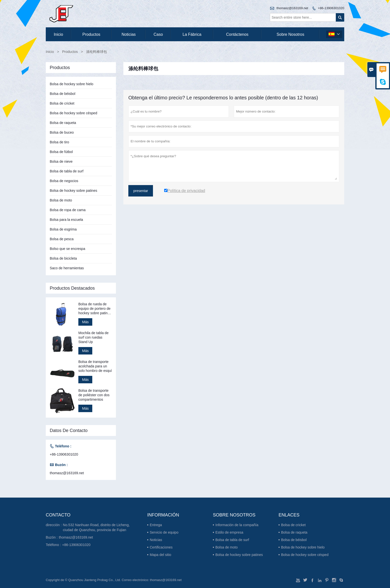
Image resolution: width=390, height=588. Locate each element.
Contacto (58, 515)
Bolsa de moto (61, 200)
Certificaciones (161, 547)
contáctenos (237, 34)
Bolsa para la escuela (66, 220)
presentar (141, 191)
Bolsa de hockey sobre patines (73, 191)
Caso (158, 34)
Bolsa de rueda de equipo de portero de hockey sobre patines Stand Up (95, 309)
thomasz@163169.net (292, 8)
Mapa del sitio (160, 555)
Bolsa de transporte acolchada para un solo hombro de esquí (95, 366)
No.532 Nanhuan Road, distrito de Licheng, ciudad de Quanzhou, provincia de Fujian (96, 527)
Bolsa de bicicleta (63, 258)
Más (85, 322)
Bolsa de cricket (62, 103)
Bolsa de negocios (64, 181)
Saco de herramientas (67, 268)
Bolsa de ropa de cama (68, 210)
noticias (129, 34)
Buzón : (52, 537)
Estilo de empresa (229, 532)
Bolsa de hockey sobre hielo (72, 84)
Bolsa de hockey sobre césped (73, 113)
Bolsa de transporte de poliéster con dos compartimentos (94, 395)
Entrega (156, 525)
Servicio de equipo (164, 532)
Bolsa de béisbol (63, 94)
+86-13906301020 (331, 8)
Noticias (156, 540)
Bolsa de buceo (62, 132)
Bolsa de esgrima (63, 229)
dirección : (54, 525)
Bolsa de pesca (62, 239)
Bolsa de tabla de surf (67, 171)
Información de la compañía (237, 525)
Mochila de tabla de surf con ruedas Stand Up (93, 337)
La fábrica (192, 34)
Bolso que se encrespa (67, 249)
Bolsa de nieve (61, 161)
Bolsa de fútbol (61, 152)
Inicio (58, 34)
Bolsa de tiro (59, 142)
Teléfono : (53, 545)
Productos (91, 34)
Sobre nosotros (290, 34)
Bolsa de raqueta (63, 123)
